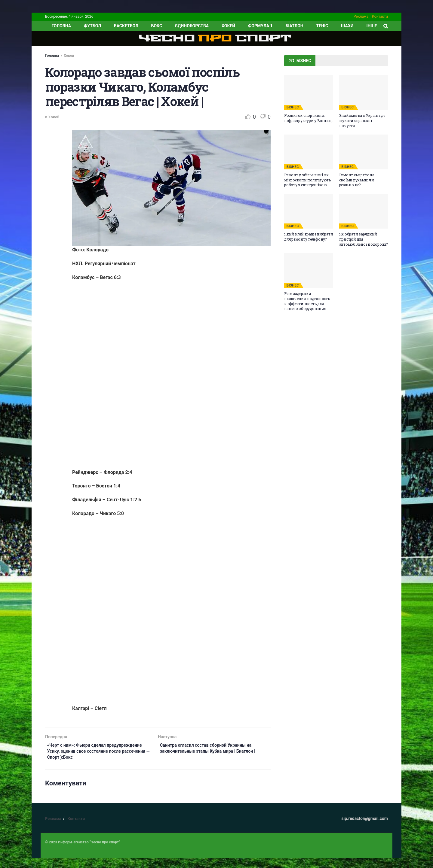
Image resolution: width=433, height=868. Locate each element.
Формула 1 (260, 26)
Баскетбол (126, 26)
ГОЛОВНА (61, 26)
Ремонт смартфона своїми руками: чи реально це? (357, 180)
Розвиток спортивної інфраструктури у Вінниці (308, 118)
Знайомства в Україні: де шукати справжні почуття (362, 120)
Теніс (322, 26)
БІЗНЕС (293, 107)
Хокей (228, 26)
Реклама (361, 17)
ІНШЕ (372, 26)
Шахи (347, 26)
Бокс (157, 26)
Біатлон (294, 26)
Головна (52, 56)
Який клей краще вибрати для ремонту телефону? (309, 237)
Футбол (92, 26)
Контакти (380, 17)
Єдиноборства (192, 26)
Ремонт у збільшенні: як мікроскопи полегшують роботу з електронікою (307, 180)
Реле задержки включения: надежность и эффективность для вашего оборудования (307, 301)
